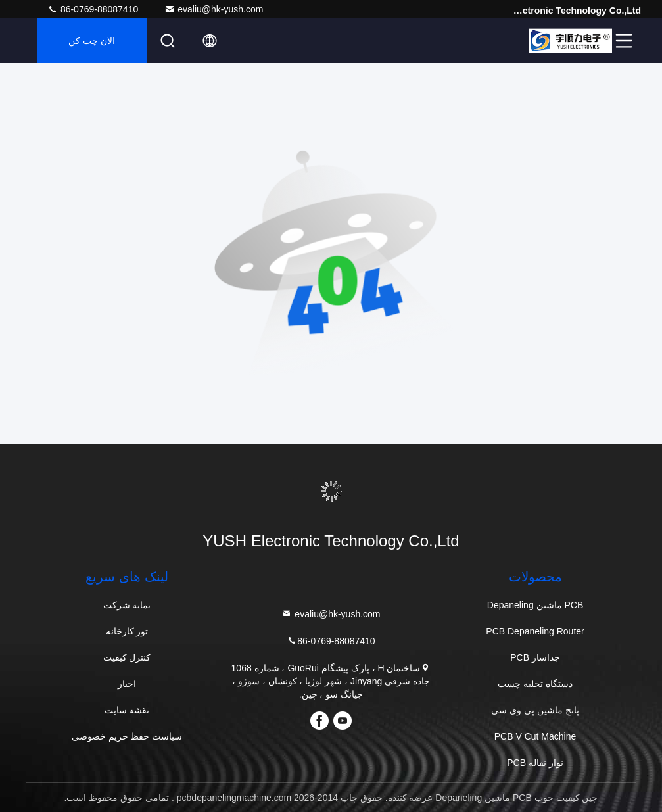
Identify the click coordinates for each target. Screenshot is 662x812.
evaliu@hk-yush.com (214, 9)
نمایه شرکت (127, 605)
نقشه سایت (127, 710)
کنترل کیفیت (127, 657)
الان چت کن (92, 41)
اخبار (127, 684)
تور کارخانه (127, 631)
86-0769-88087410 (93, 9)
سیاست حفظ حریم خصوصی (127, 736)
